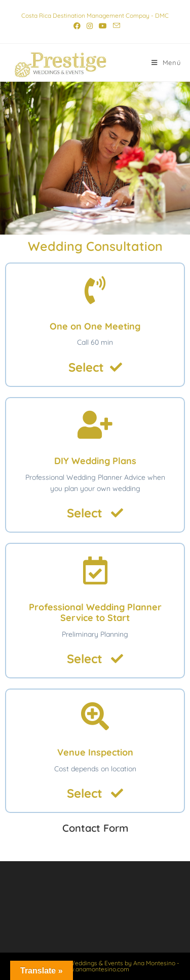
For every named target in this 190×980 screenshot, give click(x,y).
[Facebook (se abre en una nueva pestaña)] (77, 26)
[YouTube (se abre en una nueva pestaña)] (103, 26)
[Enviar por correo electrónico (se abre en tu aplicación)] (115, 26)
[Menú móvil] (166, 62)
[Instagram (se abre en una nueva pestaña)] (90, 26)
